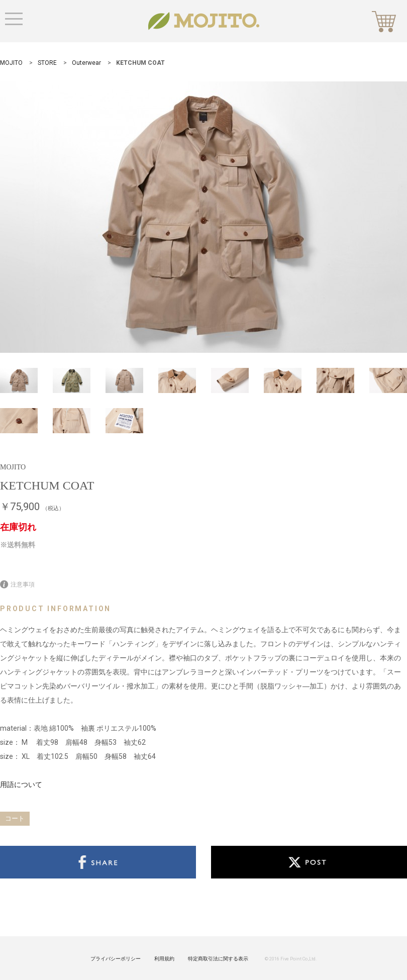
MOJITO (11, 63)
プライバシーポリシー (116, 959)
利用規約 (164, 959)
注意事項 (17, 584)
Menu (14, 19)
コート (15, 818)
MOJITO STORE (204, 21)
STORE (47, 63)
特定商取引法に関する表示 (218, 959)
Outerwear (86, 63)
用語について (21, 785)
